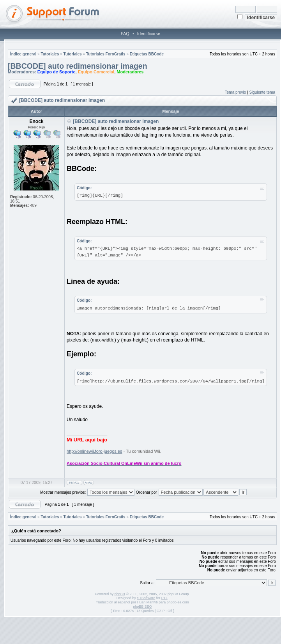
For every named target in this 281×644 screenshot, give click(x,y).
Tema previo (235, 92)
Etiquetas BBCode (147, 54)
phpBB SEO (142, 607)
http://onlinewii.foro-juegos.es (94, 451)
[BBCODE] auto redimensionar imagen (78, 66)
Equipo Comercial (96, 72)
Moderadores (130, 72)
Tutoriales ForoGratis (106, 54)
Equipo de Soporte (57, 72)
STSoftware (146, 598)
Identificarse (149, 34)
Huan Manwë (148, 602)
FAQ (125, 34)
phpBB (120, 594)
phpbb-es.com (178, 602)
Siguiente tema (262, 92)
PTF (164, 598)
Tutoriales (50, 54)
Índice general (23, 54)
